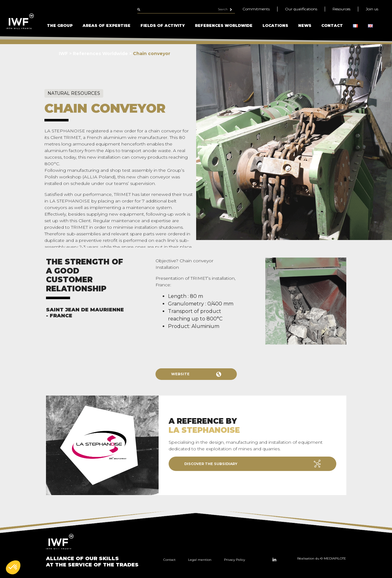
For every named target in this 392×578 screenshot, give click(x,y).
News (305, 26)
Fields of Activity (163, 26)
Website (196, 374)
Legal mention (200, 560)
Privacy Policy (234, 560)
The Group (60, 26)
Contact (332, 26)
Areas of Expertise (107, 26)
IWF (63, 54)
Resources (341, 9)
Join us (372, 9)
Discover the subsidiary (252, 464)
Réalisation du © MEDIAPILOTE (322, 558)
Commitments (256, 9)
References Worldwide (224, 26)
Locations (275, 26)
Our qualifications (301, 9)
